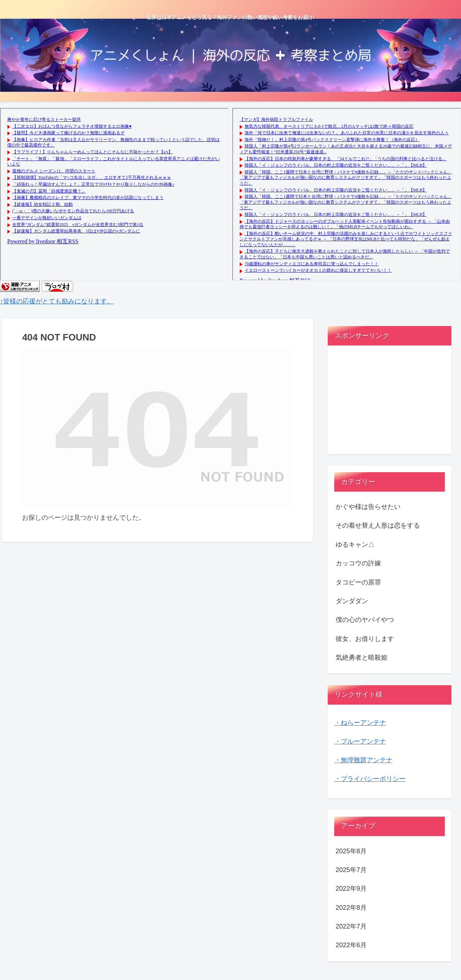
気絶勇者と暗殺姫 (362, 658)
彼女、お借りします (365, 639)
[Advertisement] (390, 403)
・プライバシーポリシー (370, 779)
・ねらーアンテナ (360, 723)
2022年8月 (351, 908)
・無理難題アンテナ (363, 760)
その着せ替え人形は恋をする (378, 525)
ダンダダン (352, 601)
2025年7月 (351, 870)
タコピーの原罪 (358, 582)
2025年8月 (351, 851)
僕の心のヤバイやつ (365, 620)
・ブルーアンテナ (360, 741)
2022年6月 (351, 945)
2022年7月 (351, 926)
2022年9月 (351, 889)
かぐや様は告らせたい (368, 507)
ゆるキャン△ (355, 545)
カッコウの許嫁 (358, 563)
